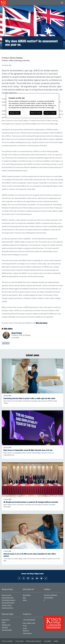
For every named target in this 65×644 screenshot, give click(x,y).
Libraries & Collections (51, 595)
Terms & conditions (7, 641)
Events (4, 622)
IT (44, 600)
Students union (6, 625)
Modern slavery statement (34, 641)
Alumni (25, 600)
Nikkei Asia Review (42, 323)
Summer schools (7, 605)
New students (27, 595)
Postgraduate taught (8, 598)
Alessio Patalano (17, 333)
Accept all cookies (50, 113)
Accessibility (47, 641)
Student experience (7, 608)
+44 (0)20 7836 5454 (29, 620)
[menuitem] (11, 595)
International (6, 343)
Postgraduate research (9, 600)
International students (8, 603)
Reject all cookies (36, 113)
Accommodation (49, 598)
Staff (24, 598)
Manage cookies (15, 113)
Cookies (56, 641)
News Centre (6, 620)
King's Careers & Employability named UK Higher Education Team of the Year (28, 450)
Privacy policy (20, 641)
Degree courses (6, 595)
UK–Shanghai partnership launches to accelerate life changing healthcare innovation (31, 502)
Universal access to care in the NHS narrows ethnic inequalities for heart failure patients (30, 555)
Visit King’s (5, 628)
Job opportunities (7, 630)
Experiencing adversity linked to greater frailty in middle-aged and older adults (29, 398)
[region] (33, 106)
